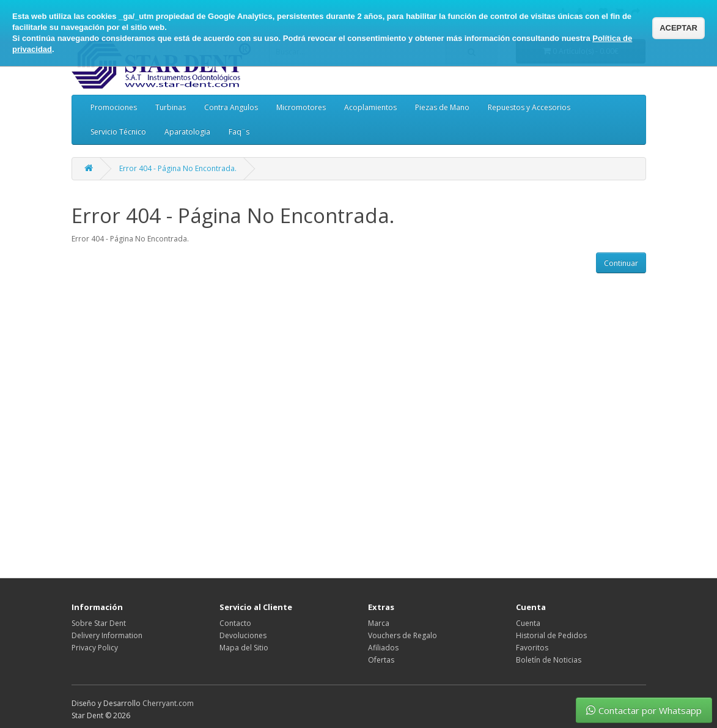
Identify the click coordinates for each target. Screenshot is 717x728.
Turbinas (171, 107)
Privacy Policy (95, 648)
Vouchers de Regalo (403, 635)
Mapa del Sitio (244, 648)
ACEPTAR (678, 28)
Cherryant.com (168, 703)
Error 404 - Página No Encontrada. (178, 168)
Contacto (235, 623)
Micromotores (301, 107)
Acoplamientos (370, 107)
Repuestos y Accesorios (529, 107)
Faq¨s (239, 132)
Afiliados (383, 648)
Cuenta (528, 623)
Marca (379, 623)
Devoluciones (243, 635)
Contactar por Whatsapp (644, 710)
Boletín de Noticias (549, 660)
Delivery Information (107, 635)
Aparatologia (187, 132)
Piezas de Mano (442, 107)
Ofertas (381, 660)
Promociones (114, 107)
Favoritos (532, 648)
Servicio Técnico (118, 132)
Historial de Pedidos (551, 635)
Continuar (621, 263)
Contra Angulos (231, 107)
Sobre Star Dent (99, 623)
